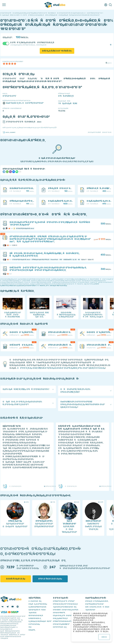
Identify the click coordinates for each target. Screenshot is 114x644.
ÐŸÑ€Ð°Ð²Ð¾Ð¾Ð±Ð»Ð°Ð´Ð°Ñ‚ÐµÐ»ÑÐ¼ (68, 621)
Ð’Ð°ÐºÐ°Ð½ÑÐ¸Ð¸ (60, 627)
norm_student (9, 132)
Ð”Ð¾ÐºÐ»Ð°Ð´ (10, 96)
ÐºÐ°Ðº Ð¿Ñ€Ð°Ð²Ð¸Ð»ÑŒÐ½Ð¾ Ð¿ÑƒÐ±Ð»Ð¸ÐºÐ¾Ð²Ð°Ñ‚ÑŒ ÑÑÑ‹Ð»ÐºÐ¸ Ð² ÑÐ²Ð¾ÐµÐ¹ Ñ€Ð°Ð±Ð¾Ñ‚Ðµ (50, 285)
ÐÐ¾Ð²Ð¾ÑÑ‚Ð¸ (35, 601)
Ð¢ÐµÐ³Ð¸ (32, 630)
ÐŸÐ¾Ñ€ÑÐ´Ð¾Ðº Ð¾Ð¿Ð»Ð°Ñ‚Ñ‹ (66, 610)
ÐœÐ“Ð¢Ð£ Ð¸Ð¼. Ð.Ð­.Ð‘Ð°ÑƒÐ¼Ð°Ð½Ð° (23, 103)
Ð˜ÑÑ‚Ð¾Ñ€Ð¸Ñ (67, 96)
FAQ (30, 627)
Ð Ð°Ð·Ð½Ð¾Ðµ (34, 624)
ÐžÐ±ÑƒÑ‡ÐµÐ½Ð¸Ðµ (16, 579)
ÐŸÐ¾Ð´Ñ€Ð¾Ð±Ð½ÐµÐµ (50, 579)
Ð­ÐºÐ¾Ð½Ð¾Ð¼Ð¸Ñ (36, 616)
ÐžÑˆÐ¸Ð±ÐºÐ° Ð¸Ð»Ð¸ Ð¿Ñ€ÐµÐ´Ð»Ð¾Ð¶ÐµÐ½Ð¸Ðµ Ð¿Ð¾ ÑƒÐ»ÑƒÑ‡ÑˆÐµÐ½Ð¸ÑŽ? (30, 128)
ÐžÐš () (104, 637)
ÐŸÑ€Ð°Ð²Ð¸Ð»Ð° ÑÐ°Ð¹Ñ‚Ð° (64, 601)
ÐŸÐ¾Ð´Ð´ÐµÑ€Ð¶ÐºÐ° (61, 624)
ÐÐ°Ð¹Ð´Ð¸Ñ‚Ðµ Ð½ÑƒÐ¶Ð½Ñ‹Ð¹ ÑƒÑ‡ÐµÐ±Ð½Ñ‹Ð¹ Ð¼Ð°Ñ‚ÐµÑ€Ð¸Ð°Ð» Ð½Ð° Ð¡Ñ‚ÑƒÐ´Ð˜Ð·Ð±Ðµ (61, 368)
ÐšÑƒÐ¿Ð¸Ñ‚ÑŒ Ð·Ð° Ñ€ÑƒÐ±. (57, 51)
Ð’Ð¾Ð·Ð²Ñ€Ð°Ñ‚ (59, 613)
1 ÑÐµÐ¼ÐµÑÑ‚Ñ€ (68, 103)
